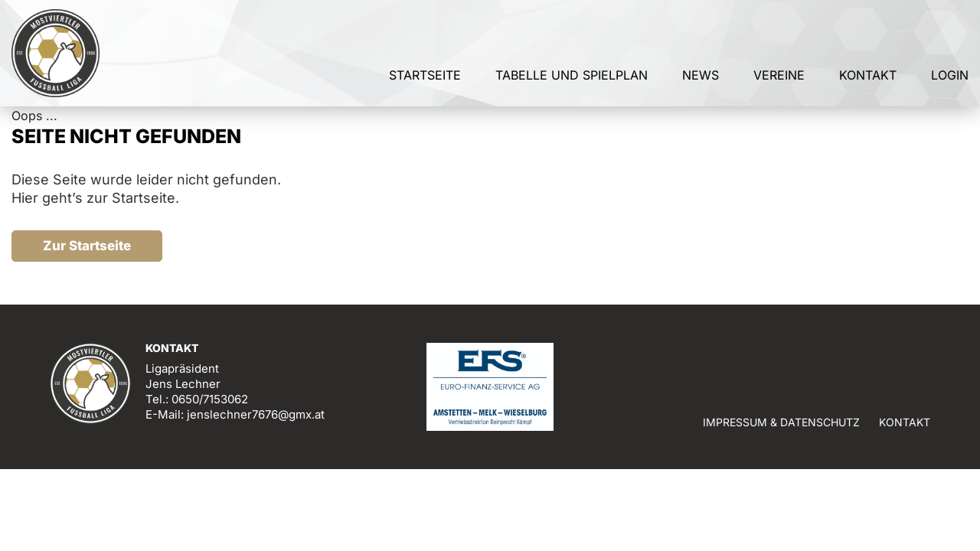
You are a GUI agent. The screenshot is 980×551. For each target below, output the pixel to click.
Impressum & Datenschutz (781, 422)
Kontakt (868, 75)
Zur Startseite (87, 246)
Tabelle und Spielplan (572, 75)
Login (950, 75)
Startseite (425, 75)
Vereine (779, 75)
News (701, 75)
